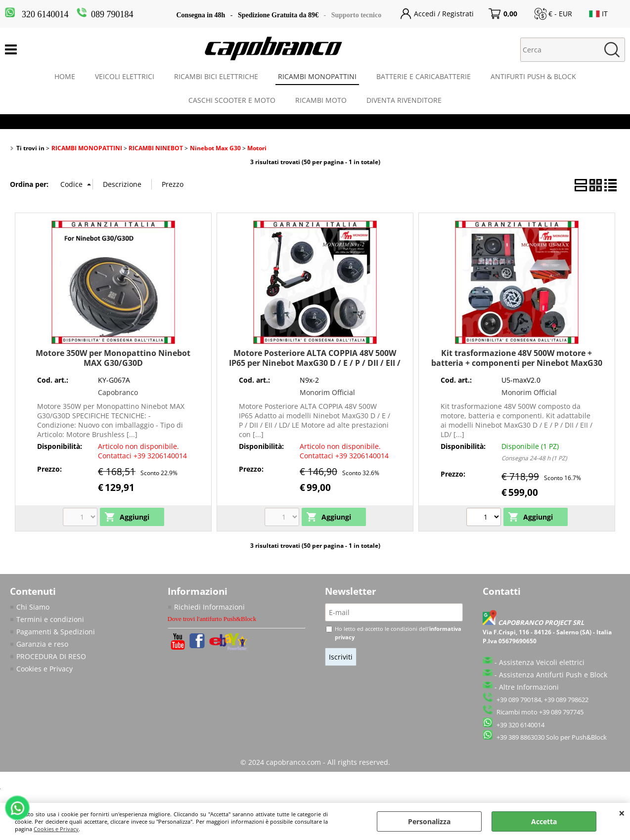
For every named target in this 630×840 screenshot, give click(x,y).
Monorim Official (327, 392)
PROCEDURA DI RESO (51, 656)
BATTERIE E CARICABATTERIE (424, 76)
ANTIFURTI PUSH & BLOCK (533, 76)
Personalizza (429, 821)
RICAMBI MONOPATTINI (317, 76)
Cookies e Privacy (56, 829)
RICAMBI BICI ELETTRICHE (216, 76)
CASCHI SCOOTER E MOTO (232, 100)
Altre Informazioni (529, 687)
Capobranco (118, 392)
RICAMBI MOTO (321, 100)
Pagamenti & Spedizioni (56, 632)
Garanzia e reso (42, 644)
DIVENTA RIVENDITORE (404, 100)
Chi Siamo (33, 607)
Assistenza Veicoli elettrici (542, 662)
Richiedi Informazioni (209, 607)
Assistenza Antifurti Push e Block (553, 675)
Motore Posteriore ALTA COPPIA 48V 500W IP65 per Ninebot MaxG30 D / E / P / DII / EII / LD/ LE (315, 363)
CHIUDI (622, 813)
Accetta (544, 821)
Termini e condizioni (50, 619)
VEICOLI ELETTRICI (125, 76)
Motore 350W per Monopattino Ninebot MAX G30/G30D (113, 358)
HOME (65, 76)
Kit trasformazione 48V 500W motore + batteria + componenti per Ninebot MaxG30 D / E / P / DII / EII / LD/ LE (517, 363)
